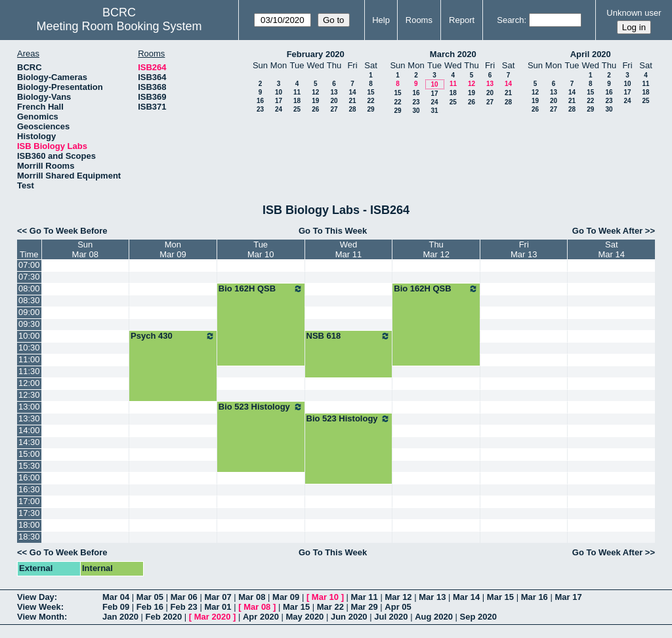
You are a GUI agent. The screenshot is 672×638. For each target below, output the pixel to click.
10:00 (29, 336)
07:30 (29, 277)
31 (434, 111)
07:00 (29, 265)
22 (370, 101)
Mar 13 (432, 597)
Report (462, 20)
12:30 (29, 395)
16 (260, 101)
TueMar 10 (261, 249)
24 (279, 109)
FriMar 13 (524, 249)
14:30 (29, 442)
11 (297, 92)
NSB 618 (349, 336)
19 (315, 101)
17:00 (29, 501)
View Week (39, 607)
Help (381, 20)
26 (315, 109)
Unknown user (634, 13)
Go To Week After (607, 231)
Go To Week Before (69, 231)
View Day (36, 597)
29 (370, 109)
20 (334, 101)
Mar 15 (500, 597)
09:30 (29, 324)
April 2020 (591, 54)
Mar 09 (286, 597)
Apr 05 (398, 607)
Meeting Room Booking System (119, 26)
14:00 (29, 430)
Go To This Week (333, 231)
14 (352, 92)
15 (370, 92)
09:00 (29, 312)
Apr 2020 (261, 617)
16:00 (29, 478)
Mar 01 (218, 607)
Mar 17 (568, 597)
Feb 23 (184, 607)
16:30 (29, 489)
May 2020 (305, 617)
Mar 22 (330, 607)
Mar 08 (252, 597)
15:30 (29, 466)
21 (352, 101)
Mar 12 (398, 597)
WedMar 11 (348, 249)
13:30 (29, 418)
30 (416, 111)
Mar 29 (365, 607)
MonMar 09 (173, 249)
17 (279, 101)
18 (297, 101)
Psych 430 (173, 336)
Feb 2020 (164, 617)
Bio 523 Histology (261, 407)
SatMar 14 (612, 249)
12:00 (29, 383)
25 (297, 109)
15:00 (29, 454)
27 (334, 109)
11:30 (29, 371)
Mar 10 (325, 597)
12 (315, 92)
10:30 (29, 348)
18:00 (29, 525)
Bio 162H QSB (261, 289)
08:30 (29, 300)
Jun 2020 (349, 617)
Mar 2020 (213, 617)
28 (352, 109)
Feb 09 (116, 607)
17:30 (29, 513)
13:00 (29, 407)
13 (334, 92)
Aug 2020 (434, 617)
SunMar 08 (85, 249)
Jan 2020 (120, 617)
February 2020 (316, 54)
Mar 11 (365, 597)
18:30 (29, 537)
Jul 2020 (391, 617)
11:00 (29, 359)
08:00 (29, 288)
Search (510, 20)
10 (279, 92)
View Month (41, 617)
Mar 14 (466, 597)
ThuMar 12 (436, 249)
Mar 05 (150, 597)
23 (260, 109)
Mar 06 (184, 597)
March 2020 (453, 54)
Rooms (419, 20)
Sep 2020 (478, 617)
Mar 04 (116, 597)
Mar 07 (218, 597)
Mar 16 (535, 597)
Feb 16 (150, 607)
